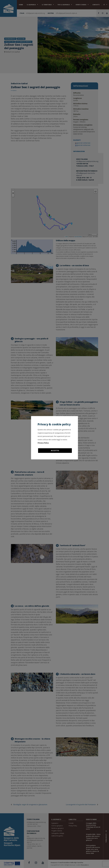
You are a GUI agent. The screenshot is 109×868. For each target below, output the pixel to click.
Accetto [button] (55, 451)
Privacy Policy (43, 443)
